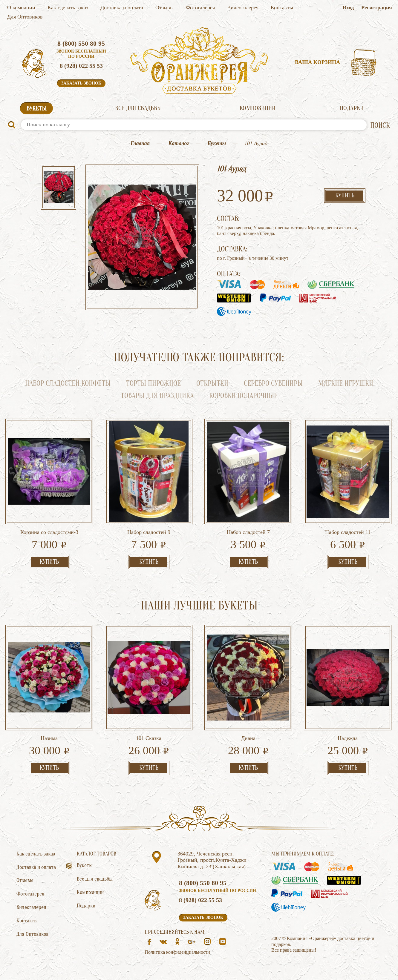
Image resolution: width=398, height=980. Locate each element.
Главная (140, 143)
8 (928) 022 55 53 (81, 66)
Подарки (352, 108)
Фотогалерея (200, 7)
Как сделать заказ (68, 7)
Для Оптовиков (25, 17)
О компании (21, 7)
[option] (59, 188)
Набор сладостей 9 (149, 532)
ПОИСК (380, 126)
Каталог (179, 143)
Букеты (36, 108)
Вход (348, 7)
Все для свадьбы (138, 108)
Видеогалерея (243, 7)
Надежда (348, 738)
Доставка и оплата (122, 7)
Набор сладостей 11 (348, 532)
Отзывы (164, 7)
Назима (49, 738)
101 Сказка (149, 738)
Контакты (282, 7)
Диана (248, 738)
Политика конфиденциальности (177, 952)
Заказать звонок (81, 83)
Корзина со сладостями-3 (49, 532)
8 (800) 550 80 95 (81, 43)
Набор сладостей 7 (248, 532)
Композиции (258, 108)
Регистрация (377, 7)
